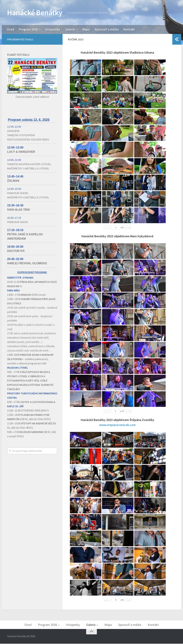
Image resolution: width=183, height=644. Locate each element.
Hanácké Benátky (35, 13)
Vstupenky (53, 29)
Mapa (86, 29)
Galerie (70, 29)
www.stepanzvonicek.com (117, 425)
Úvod (11, 29)
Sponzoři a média (107, 29)
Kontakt (129, 29)
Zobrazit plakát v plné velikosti (32, 97)
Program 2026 (29, 29)
